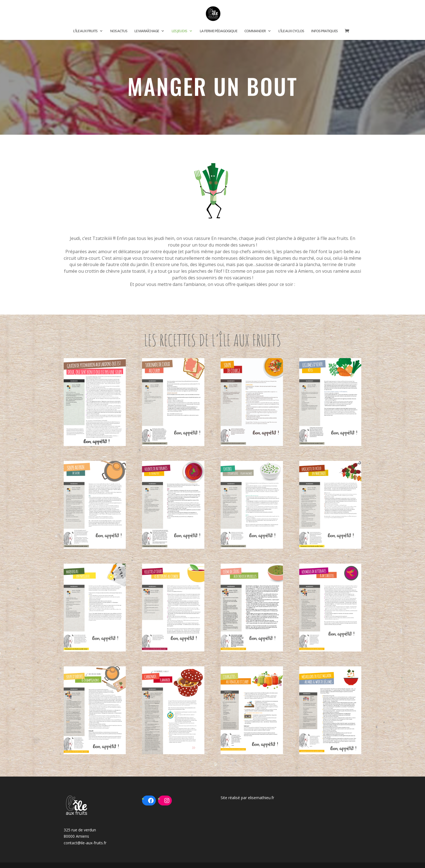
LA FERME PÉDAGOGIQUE (218, 31)
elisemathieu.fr (261, 798)
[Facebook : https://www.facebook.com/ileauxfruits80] (151, 801)
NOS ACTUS (119, 31)
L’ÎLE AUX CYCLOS (291, 31)
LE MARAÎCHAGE (147, 31)
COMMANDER (255, 31)
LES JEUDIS (179, 31)
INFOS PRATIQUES (324, 31)
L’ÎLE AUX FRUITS (85, 31)
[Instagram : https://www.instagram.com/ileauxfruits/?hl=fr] (167, 801)
